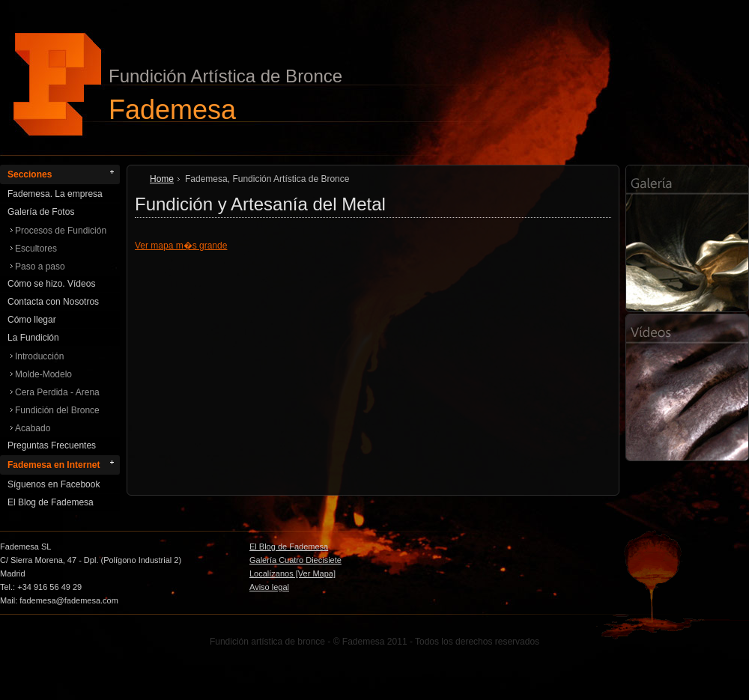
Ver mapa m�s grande (181, 246)
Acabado (33, 428)
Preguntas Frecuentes (52, 445)
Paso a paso (40, 267)
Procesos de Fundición (61, 231)
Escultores (36, 249)
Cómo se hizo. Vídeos (51, 284)
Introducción (39, 356)
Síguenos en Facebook (54, 484)
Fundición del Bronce (57, 410)
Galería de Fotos (41, 212)
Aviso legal (269, 587)
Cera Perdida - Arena (57, 392)
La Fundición (33, 338)
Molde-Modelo (43, 374)
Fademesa (172, 109)
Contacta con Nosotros (53, 302)
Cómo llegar (32, 320)
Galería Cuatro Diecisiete (295, 560)
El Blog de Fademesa (51, 502)
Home (162, 179)
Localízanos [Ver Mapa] (292, 573)
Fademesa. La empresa (55, 194)
